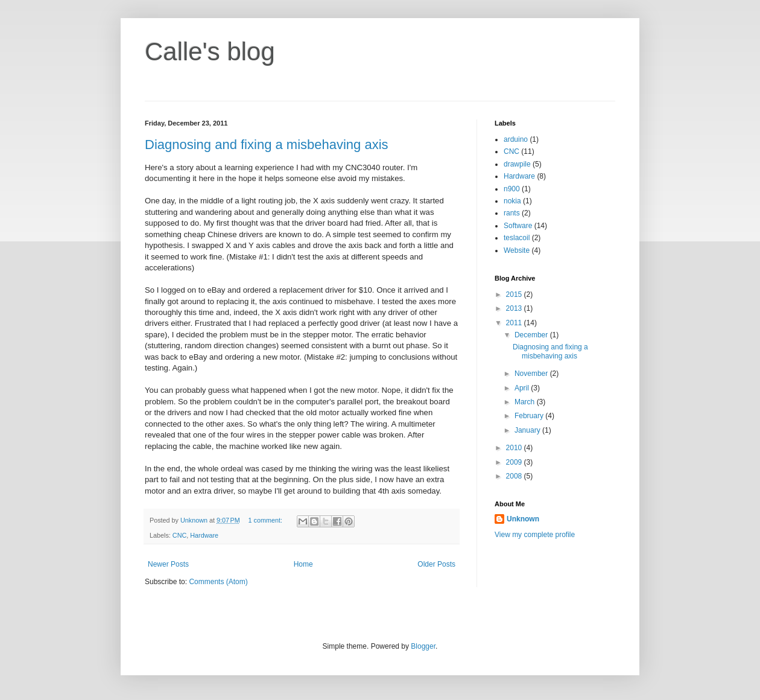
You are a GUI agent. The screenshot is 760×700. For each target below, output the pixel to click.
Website (517, 250)
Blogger (423, 646)
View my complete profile (535, 535)
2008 (515, 476)
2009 (515, 462)
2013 (515, 308)
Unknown (523, 519)
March (526, 402)
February (530, 416)
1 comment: (266, 520)
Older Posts (436, 564)
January (528, 430)
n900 (512, 189)
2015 (515, 294)
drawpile (517, 164)
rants (512, 213)
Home (303, 564)
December (532, 335)
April (523, 388)
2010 (515, 448)
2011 (515, 323)
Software (518, 226)
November (532, 374)
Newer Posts (168, 564)
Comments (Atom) (218, 582)
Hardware (204, 535)
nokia (512, 201)
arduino (516, 139)
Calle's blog (210, 52)
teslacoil (517, 238)
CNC (179, 535)
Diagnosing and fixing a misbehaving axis (267, 145)
